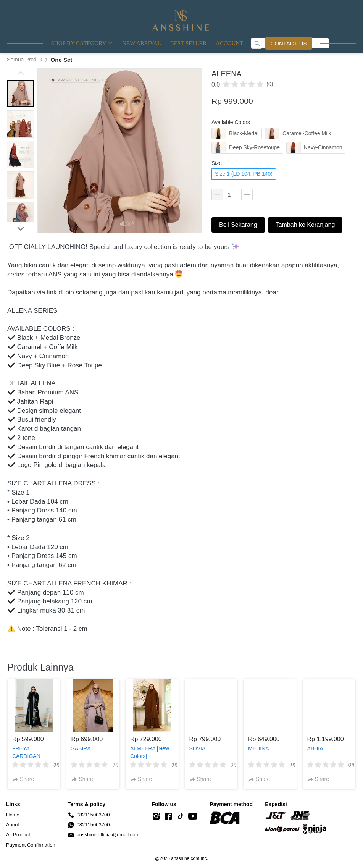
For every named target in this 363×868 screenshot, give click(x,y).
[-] (156, 816)
